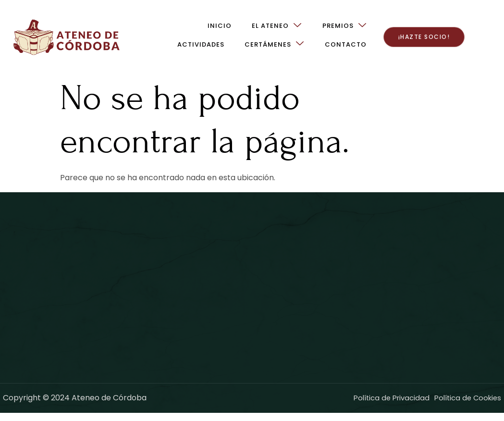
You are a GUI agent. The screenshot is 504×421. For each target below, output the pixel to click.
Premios (239, 29)
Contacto (387, 47)
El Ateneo (172, 29)
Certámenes (379, 29)
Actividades (305, 29)
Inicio (115, 29)
